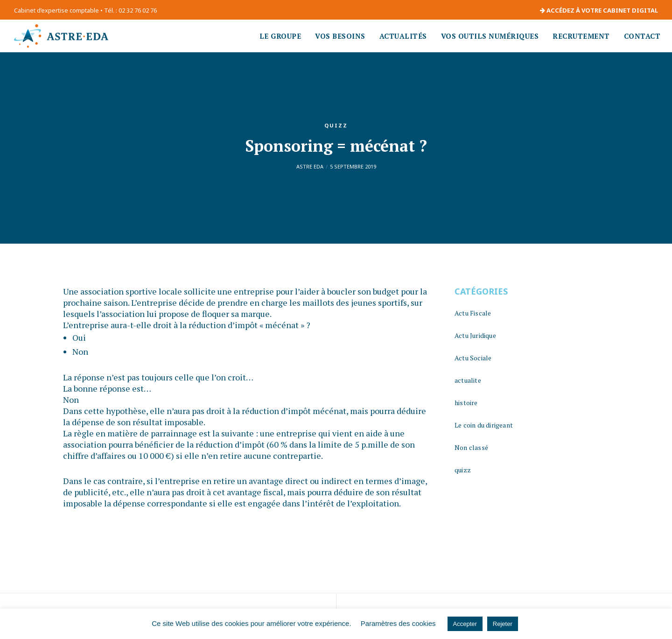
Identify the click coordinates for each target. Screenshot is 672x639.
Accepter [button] (465, 624)
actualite (468, 380)
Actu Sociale (473, 358)
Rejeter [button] (503, 624)
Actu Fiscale (473, 313)
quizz (336, 125)
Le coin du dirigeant (484, 425)
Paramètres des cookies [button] (398, 623)
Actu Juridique (475, 335)
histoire (466, 403)
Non (80, 351)
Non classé (471, 447)
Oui (79, 337)
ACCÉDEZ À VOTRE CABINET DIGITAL (599, 10)
